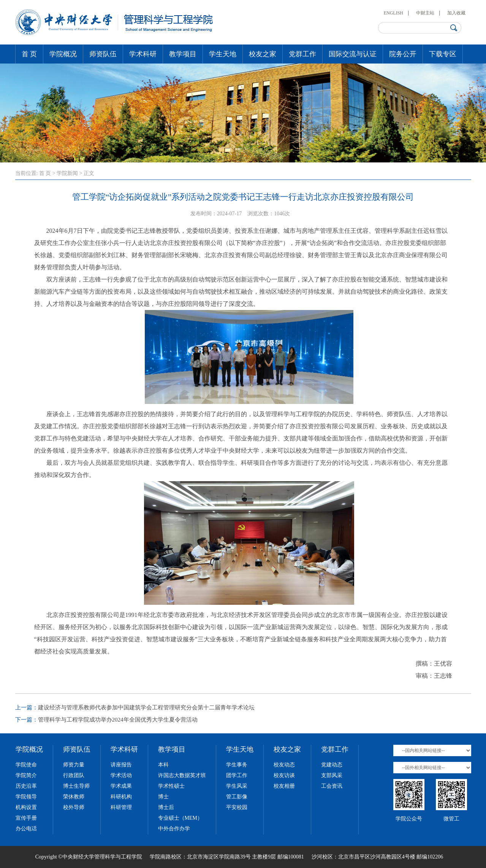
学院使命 (26, 765)
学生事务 (237, 765)
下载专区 (443, 54)
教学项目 (183, 54)
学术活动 (121, 775)
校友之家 (263, 54)
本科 (163, 765)
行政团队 (74, 775)
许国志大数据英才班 (182, 775)
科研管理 (121, 807)
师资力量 (74, 765)
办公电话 (26, 829)
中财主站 (425, 13)
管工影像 (237, 797)
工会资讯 (332, 786)
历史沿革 (26, 786)
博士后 (166, 807)
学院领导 (26, 797)
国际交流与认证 (353, 54)
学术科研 (143, 54)
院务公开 (403, 54)
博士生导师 (76, 786)
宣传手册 (26, 818)
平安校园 (237, 807)
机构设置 (26, 807)
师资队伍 (103, 54)
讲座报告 (121, 765)
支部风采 (332, 775)
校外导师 (74, 807)
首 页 (29, 54)
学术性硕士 (171, 786)
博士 (163, 797)
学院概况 (63, 54)
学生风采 (237, 786)
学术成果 (121, 786)
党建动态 (332, 765)
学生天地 (223, 54)
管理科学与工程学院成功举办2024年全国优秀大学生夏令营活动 (118, 720)
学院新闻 (67, 173)
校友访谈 (284, 775)
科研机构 (121, 797)
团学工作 (237, 775)
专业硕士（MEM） (180, 818)
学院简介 (26, 775)
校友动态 (284, 765)
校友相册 (284, 786)
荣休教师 (74, 797)
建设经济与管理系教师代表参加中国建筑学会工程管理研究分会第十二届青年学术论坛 (146, 707)
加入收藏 (456, 13)
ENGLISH (393, 13)
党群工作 (302, 54)
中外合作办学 (174, 829)
